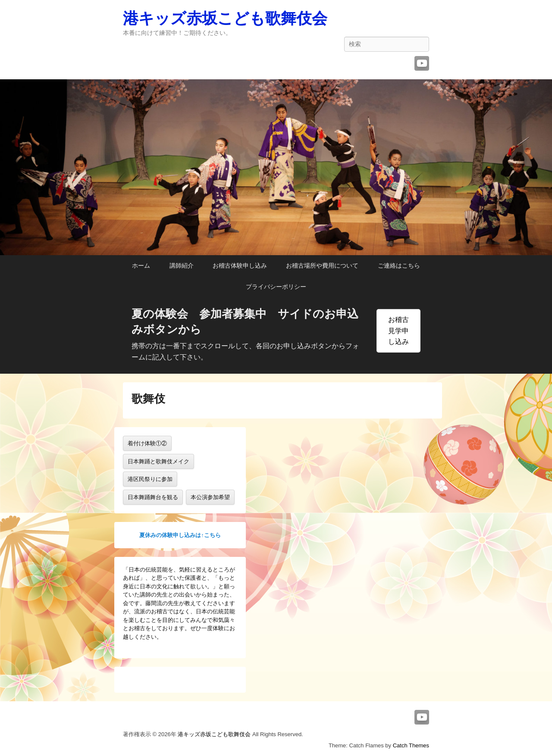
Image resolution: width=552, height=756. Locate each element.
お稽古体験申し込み (240, 266)
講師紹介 (182, 266)
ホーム (141, 266)
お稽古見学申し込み (398, 331)
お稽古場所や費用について (322, 266)
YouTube (422, 63)
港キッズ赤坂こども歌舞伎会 (225, 18)
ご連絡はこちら (399, 266)
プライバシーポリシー (276, 287)
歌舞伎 (148, 399)
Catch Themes (411, 745)
